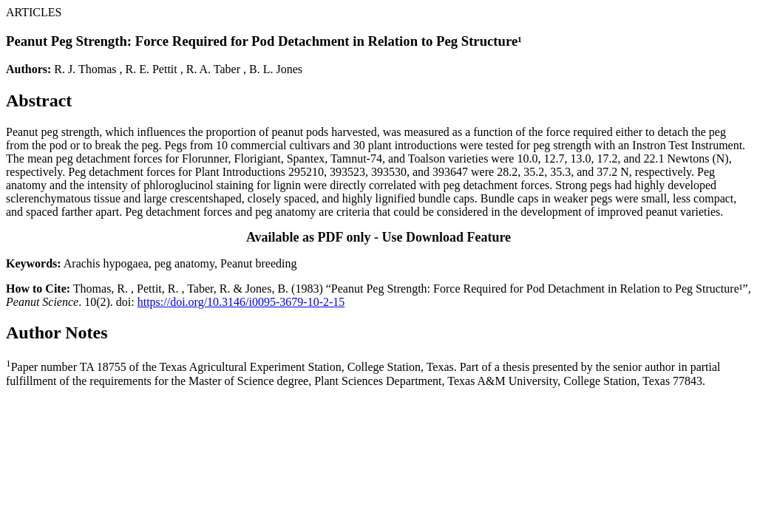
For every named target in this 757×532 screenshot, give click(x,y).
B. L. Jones (276, 69)
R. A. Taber (213, 69)
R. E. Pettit (152, 69)
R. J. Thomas (85, 69)
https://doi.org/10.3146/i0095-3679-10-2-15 (241, 302)
